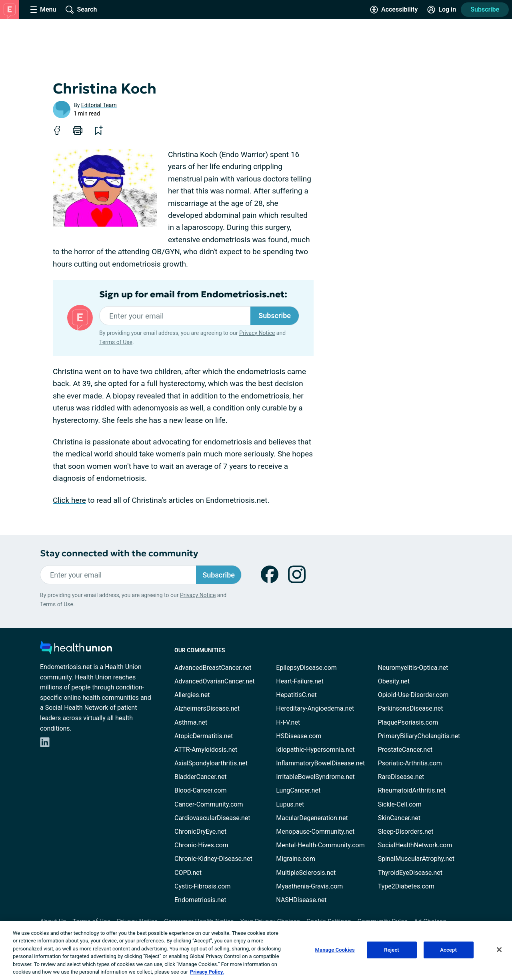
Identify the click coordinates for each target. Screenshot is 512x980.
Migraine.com (296, 859)
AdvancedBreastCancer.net (213, 668)
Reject (392, 950)
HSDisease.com (299, 736)
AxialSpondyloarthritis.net (211, 763)
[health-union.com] (76, 650)
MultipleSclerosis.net (306, 873)
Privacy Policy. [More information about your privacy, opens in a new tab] (207, 972)
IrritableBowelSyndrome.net (315, 777)
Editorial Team (99, 105)
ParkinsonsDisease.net (411, 708)
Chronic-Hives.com (201, 845)
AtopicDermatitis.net (204, 736)
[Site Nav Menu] (43, 10)
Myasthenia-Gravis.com (309, 886)
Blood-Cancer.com (201, 790)
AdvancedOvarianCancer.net (215, 681)
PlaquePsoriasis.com (408, 722)
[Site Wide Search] (81, 10)
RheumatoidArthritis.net (412, 790)
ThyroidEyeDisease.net (410, 873)
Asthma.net (191, 722)
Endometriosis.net (200, 900)
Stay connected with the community (119, 553)
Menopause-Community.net (315, 832)
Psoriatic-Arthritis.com (410, 763)
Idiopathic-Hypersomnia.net (315, 750)
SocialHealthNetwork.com (415, 845)
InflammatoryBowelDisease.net (320, 763)
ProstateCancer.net (405, 750)
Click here (69, 500)
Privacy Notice (257, 333)
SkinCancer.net (399, 818)
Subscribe (485, 9)
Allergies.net (192, 695)
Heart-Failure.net (300, 681)
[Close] (499, 950)
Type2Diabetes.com (406, 886)
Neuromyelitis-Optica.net (413, 668)
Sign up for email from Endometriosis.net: (193, 295)
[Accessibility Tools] (394, 10)
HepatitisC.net (296, 695)
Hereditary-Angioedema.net (315, 708)
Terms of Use (116, 342)
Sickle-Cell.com (400, 804)
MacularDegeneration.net (312, 818)
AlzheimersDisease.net (207, 708)
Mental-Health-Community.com (320, 845)
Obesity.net (394, 681)
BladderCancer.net (201, 777)
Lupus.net (290, 804)
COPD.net (188, 873)
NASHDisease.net (301, 900)
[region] (256, 951)
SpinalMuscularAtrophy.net (416, 859)
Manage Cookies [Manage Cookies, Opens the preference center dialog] (335, 950)
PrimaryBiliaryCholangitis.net (419, 736)
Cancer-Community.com (209, 804)
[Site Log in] (442, 10)
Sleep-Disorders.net (406, 832)
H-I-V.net (288, 722)
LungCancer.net (298, 790)
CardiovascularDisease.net (212, 818)
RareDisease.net (401, 777)
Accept (448, 950)
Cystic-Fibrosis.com (202, 886)
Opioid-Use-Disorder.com (413, 695)
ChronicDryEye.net (200, 832)
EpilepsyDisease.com (306, 668)
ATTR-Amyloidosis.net (206, 750)
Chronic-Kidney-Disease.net (213, 859)
